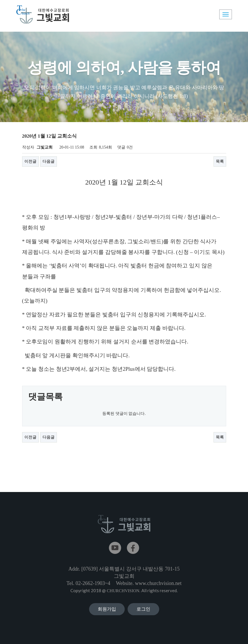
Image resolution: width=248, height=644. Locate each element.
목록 (220, 161)
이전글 (30, 161)
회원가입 (107, 609)
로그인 (143, 609)
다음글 (49, 161)
